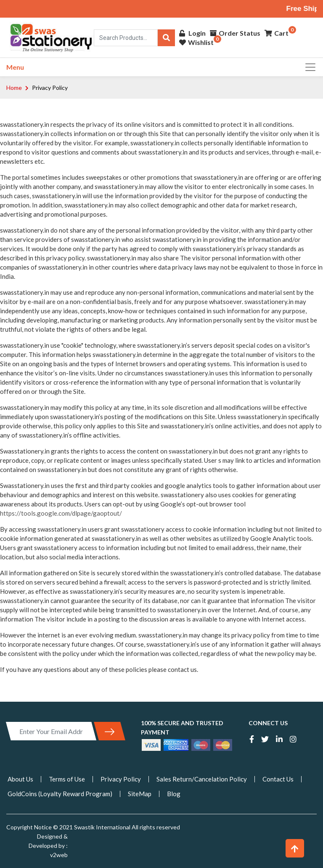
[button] (295, 848)
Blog (174, 794)
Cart (277, 34)
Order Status (235, 34)
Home (14, 88)
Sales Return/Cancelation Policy (202, 779)
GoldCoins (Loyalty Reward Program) (60, 794)
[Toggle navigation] (308, 67)
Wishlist (196, 43)
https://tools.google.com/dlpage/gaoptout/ (61, 513)
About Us (20, 779)
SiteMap (140, 794)
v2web (59, 855)
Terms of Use (67, 779)
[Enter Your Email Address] (51, 731)
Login (192, 34)
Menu (15, 67)
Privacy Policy (121, 779)
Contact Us (278, 779)
